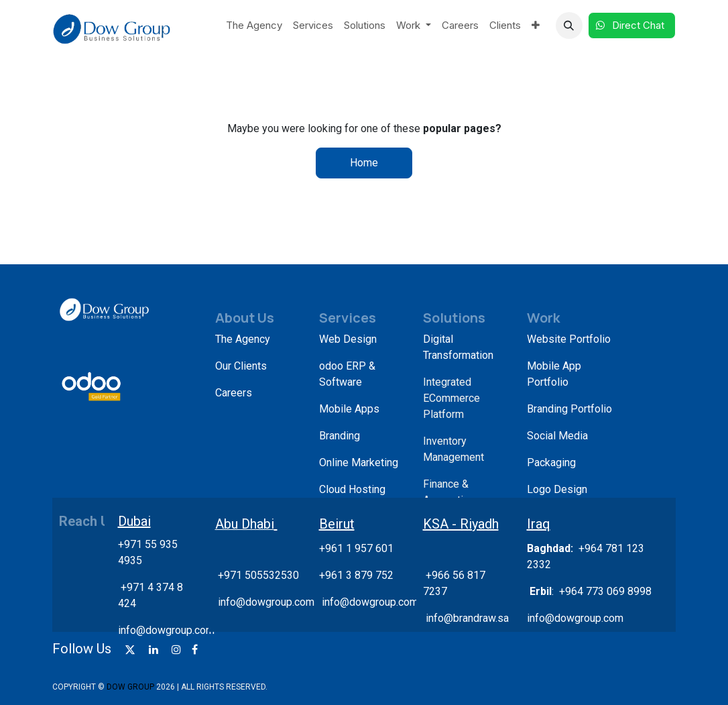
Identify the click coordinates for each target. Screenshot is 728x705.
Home (364, 163)
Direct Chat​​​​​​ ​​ (632, 25)
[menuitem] (254, 26)
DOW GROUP (130, 687)
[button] (569, 25)
